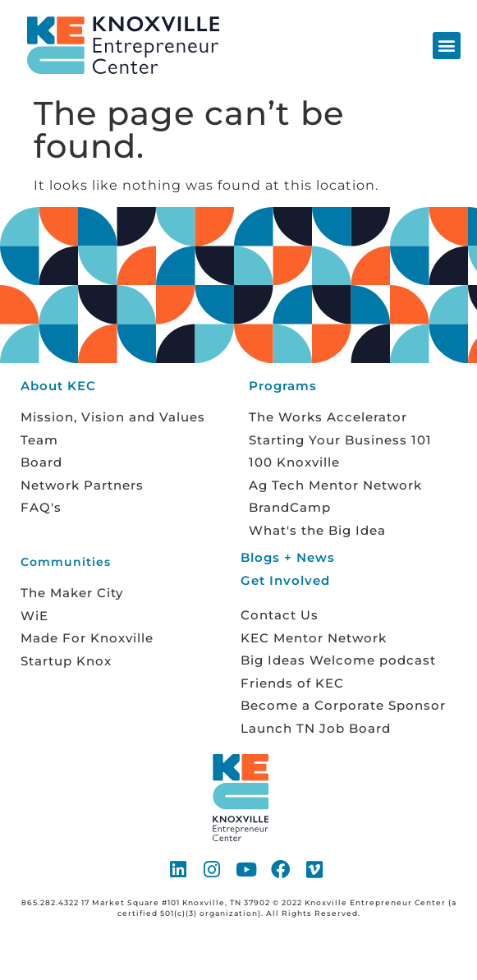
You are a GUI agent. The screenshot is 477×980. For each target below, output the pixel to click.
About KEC (58, 386)
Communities (66, 562)
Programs (283, 386)
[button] (447, 46)
